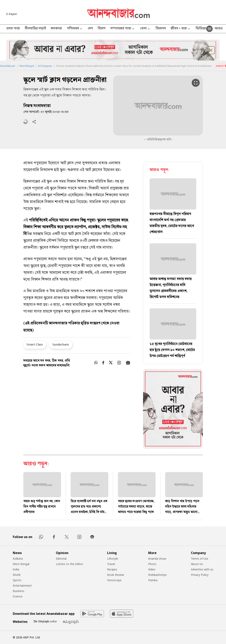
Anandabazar (8, 66)
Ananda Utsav (157, 559)
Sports (17, 580)
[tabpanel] (173, 409)
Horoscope (114, 580)
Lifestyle (113, 559)
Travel (111, 564)
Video (152, 569)
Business (19, 591)
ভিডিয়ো (201, 29)
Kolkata (18, 559)
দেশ (90, 29)
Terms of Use (200, 559)
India (16, 569)
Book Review (116, 575)
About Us (197, 564)
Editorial (61, 559)
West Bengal (27, 66)
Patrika (153, 580)
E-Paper (12, 14)
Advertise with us (202, 569)
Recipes (112, 569)
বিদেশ (102, 29)
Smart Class (35, 344)
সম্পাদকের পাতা (123, 29)
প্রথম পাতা (13, 29)
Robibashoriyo (157, 575)
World (17, 575)
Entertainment (22, 586)
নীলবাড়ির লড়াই (35, 29)
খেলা (145, 29)
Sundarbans (61, 344)
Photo (152, 564)
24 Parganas (45, 66)
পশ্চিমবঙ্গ (75, 29)
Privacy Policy (200, 575)
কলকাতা (56, 29)
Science (18, 596)
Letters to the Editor (69, 564)
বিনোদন (161, 29)
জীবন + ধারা (181, 29)
